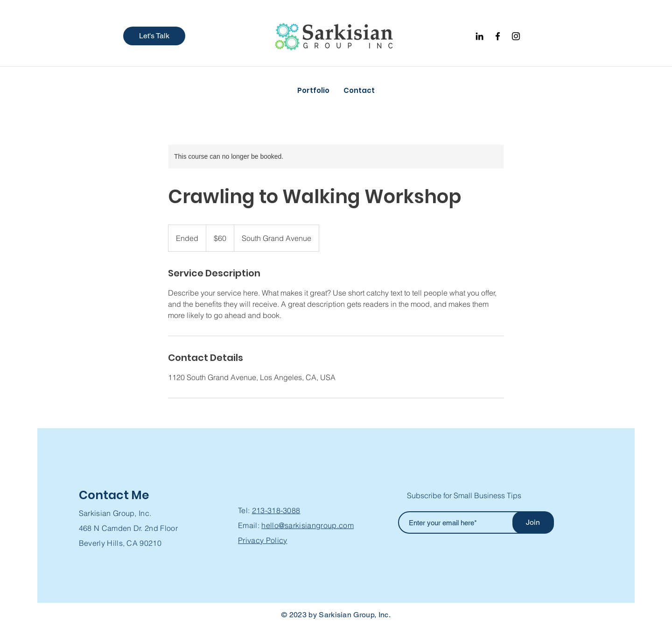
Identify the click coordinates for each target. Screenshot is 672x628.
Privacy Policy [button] (262, 540)
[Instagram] (516, 36)
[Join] (533, 522)
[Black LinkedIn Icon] (479, 36)
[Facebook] (498, 36)
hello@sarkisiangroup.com (308, 525)
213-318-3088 (276, 510)
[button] (154, 36)
